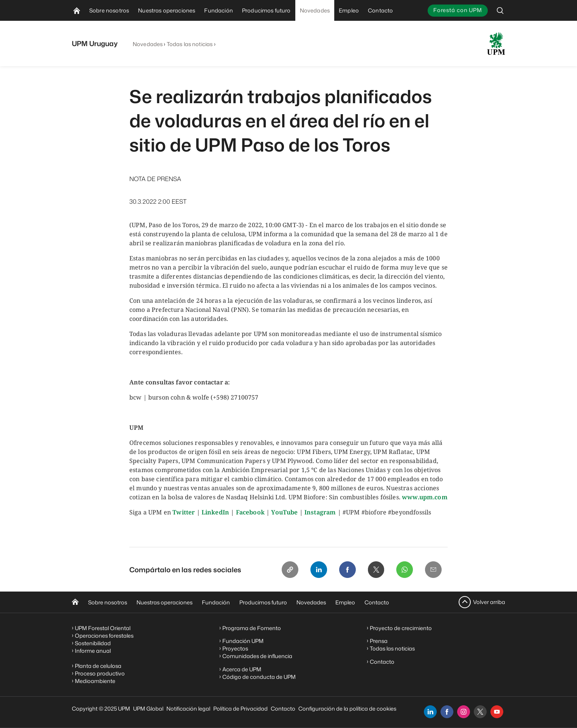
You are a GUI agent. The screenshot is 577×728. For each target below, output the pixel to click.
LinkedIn (215, 512)
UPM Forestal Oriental (103, 628)
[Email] (433, 570)
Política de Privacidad (240, 709)
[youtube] (497, 712)
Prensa (379, 641)
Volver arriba (489, 602)
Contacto (377, 602)
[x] (480, 712)
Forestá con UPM (458, 10)
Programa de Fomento (252, 628)
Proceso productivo (100, 673)
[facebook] (447, 712)
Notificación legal (188, 709)
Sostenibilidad (93, 643)
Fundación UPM (243, 641)
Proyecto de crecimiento (401, 628)
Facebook (250, 512)
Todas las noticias (190, 44)
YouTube (284, 512)
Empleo (345, 602)
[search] (500, 10)
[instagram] (464, 712)
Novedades (148, 44)
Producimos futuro (263, 602)
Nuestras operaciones (164, 602)
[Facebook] (347, 570)
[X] (376, 570)
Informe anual (93, 651)
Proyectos (235, 648)
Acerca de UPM (242, 669)
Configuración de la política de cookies (347, 709)
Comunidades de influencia (257, 656)
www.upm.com (425, 497)
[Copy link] (290, 570)
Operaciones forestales (104, 636)
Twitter (184, 512)
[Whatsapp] (405, 570)
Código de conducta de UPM (259, 677)
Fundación (216, 602)
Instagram (320, 512)
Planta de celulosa (98, 666)
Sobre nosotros (108, 602)
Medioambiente (95, 681)
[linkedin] (430, 712)
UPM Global (148, 709)
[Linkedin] (318, 570)
